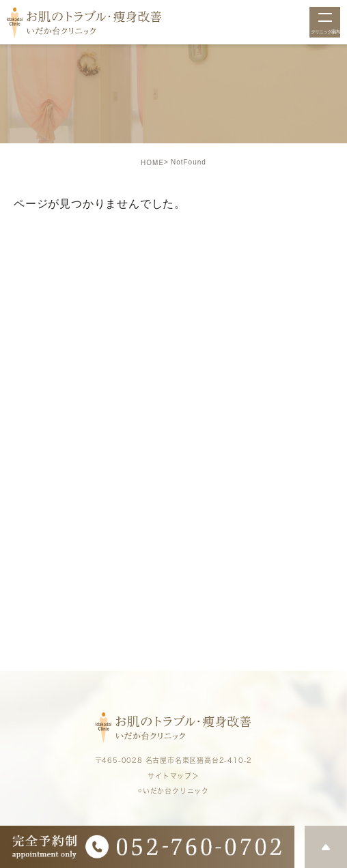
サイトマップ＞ (173, 776)
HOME (152, 163)
